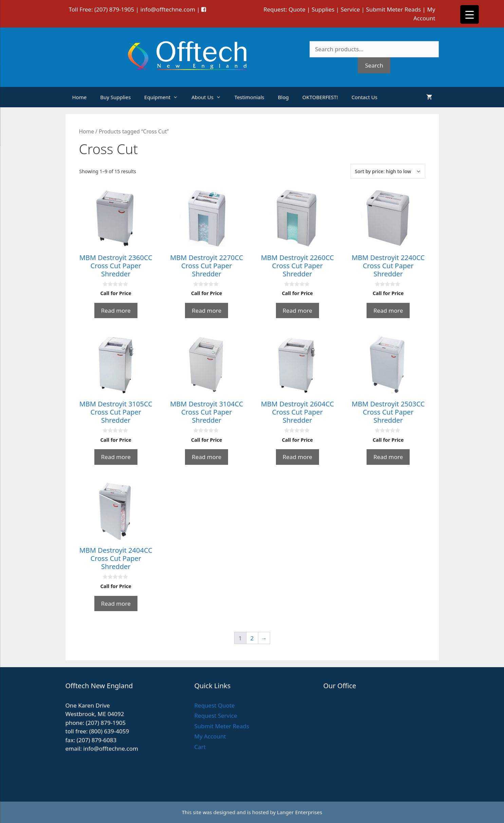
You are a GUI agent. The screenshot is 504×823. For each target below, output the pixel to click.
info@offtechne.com (168, 9)
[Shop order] (388, 171)
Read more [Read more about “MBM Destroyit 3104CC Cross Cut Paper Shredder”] (207, 457)
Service (350, 9)
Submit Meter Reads (394, 9)
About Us (210, 97)
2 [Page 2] (252, 638)
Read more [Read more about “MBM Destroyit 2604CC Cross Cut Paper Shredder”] (297, 457)
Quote (297, 9)
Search (374, 65)
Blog (283, 97)
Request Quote (214, 705)
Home (80, 97)
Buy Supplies (115, 97)
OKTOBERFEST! (320, 97)
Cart (200, 747)
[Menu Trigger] (470, 14)
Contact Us (365, 97)
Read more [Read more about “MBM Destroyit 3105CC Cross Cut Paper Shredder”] (116, 457)
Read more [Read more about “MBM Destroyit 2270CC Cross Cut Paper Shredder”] (207, 310)
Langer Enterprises (300, 812)
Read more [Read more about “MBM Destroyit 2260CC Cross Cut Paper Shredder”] (297, 310)
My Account (210, 736)
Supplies (323, 9)
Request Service (216, 716)
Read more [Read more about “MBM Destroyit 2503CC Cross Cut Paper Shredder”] (388, 457)
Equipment (164, 97)
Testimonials (249, 97)
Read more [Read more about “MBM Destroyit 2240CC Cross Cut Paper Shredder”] (388, 310)
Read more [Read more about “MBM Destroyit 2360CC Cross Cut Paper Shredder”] (116, 310)
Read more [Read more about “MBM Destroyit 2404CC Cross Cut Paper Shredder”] (116, 603)
